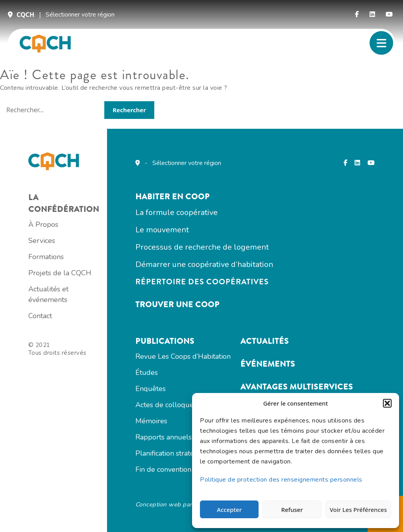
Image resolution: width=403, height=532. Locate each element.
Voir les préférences (358, 510)
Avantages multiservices (297, 387)
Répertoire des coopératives (202, 282)
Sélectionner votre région (80, 15)
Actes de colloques (166, 405)
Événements (268, 364)
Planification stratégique (174, 453)
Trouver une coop (177, 305)
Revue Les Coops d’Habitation (183, 356)
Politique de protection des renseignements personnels (281, 480)
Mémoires (151, 421)
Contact (40, 316)
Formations (46, 257)
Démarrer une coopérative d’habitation (204, 264)
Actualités (265, 341)
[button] (387, 403)
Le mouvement (162, 230)
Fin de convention (163, 469)
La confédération (64, 203)
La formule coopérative (177, 212)
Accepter (229, 510)
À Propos (43, 224)
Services (42, 241)
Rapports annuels (164, 437)
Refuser (292, 510)
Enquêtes (151, 389)
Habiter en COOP (173, 197)
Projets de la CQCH (60, 273)
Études (147, 373)
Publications (165, 341)
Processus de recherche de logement (202, 247)
